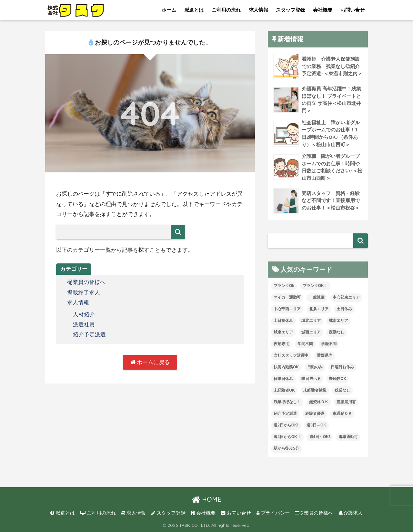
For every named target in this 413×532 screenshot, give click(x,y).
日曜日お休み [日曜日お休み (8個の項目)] (342, 367)
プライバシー (273, 513)
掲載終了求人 (84, 293)
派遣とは (194, 10)
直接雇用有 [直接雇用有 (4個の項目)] (346, 402)
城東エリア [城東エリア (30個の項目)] (283, 332)
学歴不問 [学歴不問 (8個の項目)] (329, 344)
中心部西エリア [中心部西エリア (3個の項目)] (287, 309)
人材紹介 (84, 315)
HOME (207, 499)
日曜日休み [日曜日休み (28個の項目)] (283, 379)
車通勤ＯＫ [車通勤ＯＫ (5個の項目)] (342, 414)
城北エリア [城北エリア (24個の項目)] (311, 321)
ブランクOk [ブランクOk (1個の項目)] (284, 286)
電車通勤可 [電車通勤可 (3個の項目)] (348, 437)
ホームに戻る (150, 362)
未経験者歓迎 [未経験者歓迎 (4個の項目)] (315, 390)
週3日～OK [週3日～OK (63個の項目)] (316, 425)
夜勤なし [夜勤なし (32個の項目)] (337, 332)
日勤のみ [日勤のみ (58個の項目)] (315, 367)
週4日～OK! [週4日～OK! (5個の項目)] (320, 437)
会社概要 (323, 10)
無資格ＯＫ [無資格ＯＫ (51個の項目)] (319, 402)
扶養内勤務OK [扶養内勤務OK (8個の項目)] (286, 367)
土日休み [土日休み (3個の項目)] (344, 309)
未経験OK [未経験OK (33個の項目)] (337, 379)
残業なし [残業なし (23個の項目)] (342, 390)
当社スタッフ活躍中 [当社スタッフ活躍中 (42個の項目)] (291, 355)
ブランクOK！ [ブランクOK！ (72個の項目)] (315, 286)
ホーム (169, 10)
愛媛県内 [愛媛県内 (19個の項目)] (325, 355)
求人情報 (258, 10)
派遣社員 (84, 325)
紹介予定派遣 (89, 335)
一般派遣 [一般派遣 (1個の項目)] (317, 297)
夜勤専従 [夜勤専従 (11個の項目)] (281, 344)
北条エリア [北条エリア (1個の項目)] (319, 309)
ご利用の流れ (226, 10)
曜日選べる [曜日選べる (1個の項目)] (311, 379)
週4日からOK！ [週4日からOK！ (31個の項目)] (287, 437)
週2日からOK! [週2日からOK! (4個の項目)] (286, 425)
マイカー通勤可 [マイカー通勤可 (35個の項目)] (287, 297)
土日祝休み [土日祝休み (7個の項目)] (283, 321)
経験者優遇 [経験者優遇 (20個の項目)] (315, 414)
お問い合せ (353, 10)
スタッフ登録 (290, 10)
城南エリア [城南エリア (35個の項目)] (338, 321)
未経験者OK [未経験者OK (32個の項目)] (284, 390)
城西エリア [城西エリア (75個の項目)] (311, 332)
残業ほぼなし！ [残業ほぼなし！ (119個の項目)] (287, 402)
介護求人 (351, 513)
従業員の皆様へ (86, 282)
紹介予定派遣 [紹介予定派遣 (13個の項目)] (285, 414)
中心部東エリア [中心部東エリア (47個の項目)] (346, 297)
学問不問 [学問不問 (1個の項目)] (305, 344)
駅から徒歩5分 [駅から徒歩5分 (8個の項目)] (286, 448)
